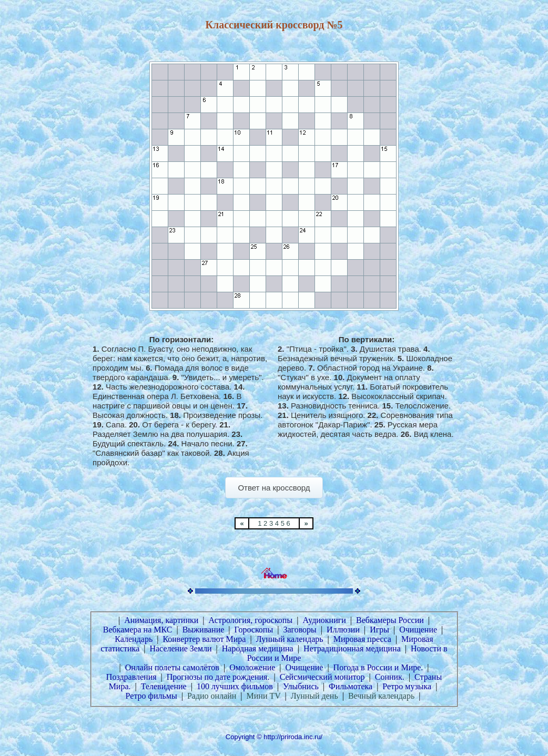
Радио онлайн (212, 696)
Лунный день (314, 696)
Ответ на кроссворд (274, 488)
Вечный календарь (381, 696)
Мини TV (264, 696)
